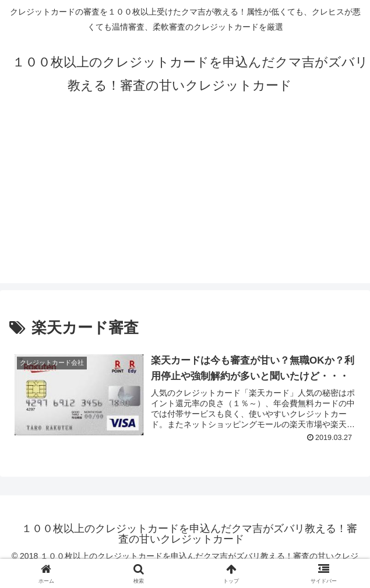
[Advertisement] (185, 202)
